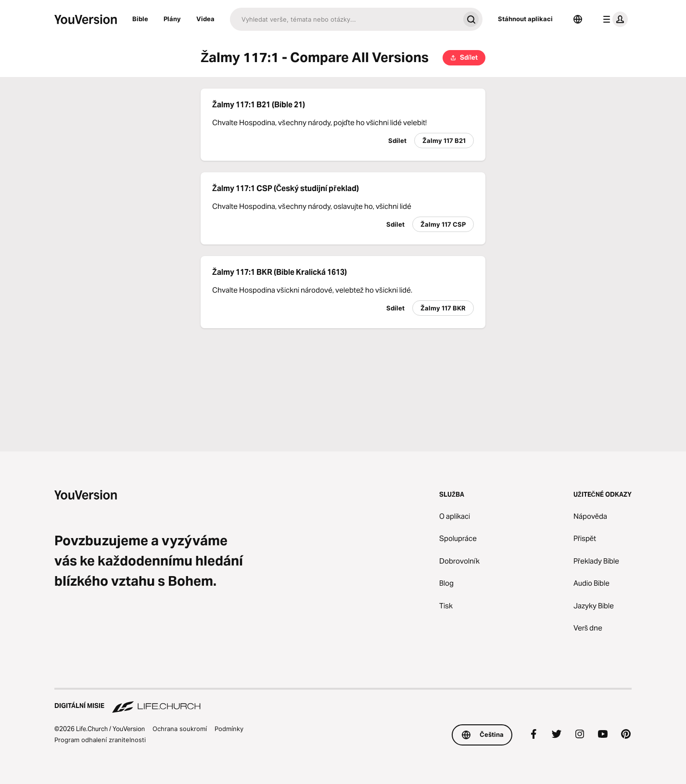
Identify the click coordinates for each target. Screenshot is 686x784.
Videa (205, 19)
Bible (140, 19)
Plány (172, 19)
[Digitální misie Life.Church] (343, 701)
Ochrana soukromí (180, 729)
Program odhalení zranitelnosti (100, 740)
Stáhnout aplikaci (525, 19)
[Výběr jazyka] (578, 19)
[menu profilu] (613, 19)
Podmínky (229, 729)
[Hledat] (345, 19)
